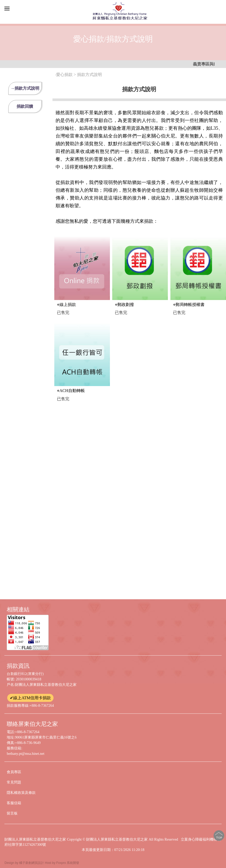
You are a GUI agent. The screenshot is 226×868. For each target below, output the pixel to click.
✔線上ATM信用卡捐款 (30, 698)
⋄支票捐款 (183, 400)
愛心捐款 (64, 75)
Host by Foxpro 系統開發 (62, 863)
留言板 (12, 813)
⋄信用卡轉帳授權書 (191, 486)
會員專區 (14, 772)
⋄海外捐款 (124, 572)
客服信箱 (14, 803)
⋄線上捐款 (66, 305)
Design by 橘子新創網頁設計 (25, 863)
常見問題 (14, 782)
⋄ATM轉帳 (125, 400)
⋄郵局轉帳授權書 (189, 305)
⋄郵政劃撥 (124, 305)
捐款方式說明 (90, 75)
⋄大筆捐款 (124, 486)
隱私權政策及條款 (21, 793)
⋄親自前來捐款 (71, 486)
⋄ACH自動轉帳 (71, 391)
